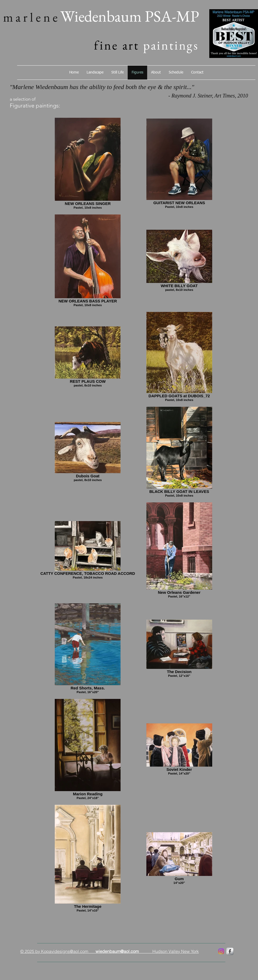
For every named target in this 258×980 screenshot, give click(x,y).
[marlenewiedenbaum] (221, 951)
